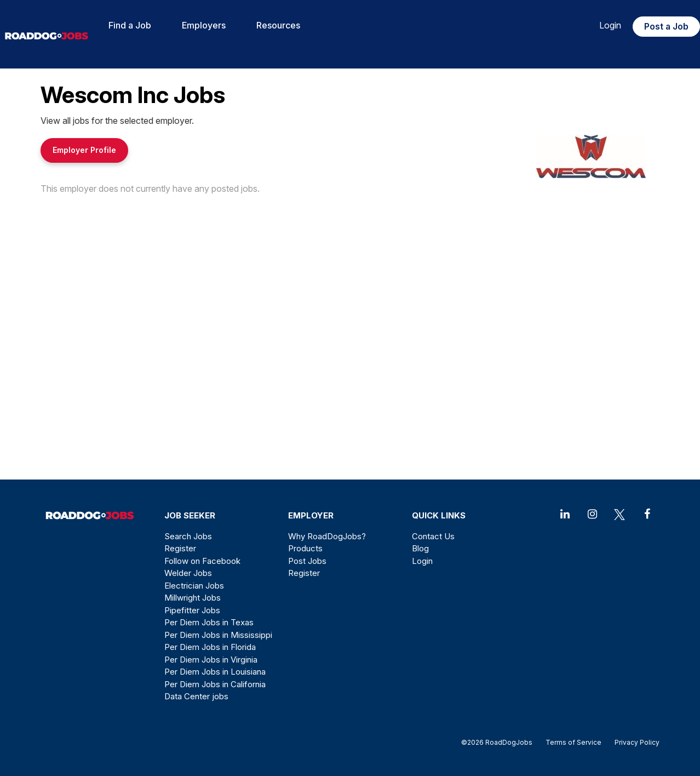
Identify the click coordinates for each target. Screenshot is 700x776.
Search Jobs (188, 536)
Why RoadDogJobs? (327, 536)
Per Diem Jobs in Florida (210, 647)
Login (610, 25)
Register (180, 548)
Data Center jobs (196, 696)
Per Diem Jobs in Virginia (211, 660)
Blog (420, 548)
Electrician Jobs (194, 586)
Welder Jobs (188, 573)
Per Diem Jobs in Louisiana (215, 672)
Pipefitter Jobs (192, 610)
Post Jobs (307, 561)
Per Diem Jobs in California (215, 684)
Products (305, 548)
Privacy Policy (634, 742)
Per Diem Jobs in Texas (209, 622)
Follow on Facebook (202, 561)
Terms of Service (573, 742)
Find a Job (130, 25)
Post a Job (666, 26)
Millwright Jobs (193, 598)
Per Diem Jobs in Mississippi (218, 635)
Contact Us (433, 536)
